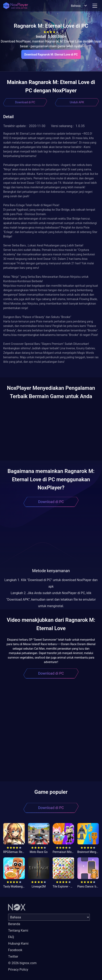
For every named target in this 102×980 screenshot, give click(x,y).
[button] (51, 366)
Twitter (13, 957)
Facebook (15, 950)
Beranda (14, 924)
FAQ (11, 937)
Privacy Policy (18, 970)
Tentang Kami (18, 930)
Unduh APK (77, 102)
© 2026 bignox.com (22, 963)
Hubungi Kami (18, 944)
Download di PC (25, 102)
